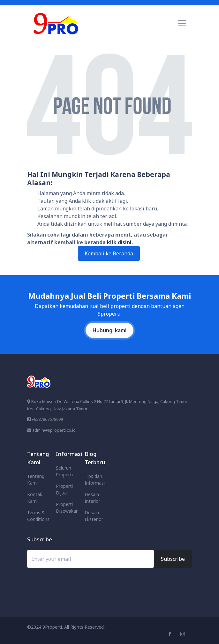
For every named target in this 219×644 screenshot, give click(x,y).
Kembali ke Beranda (109, 253)
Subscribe (173, 559)
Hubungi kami (109, 330)
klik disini (119, 242)
